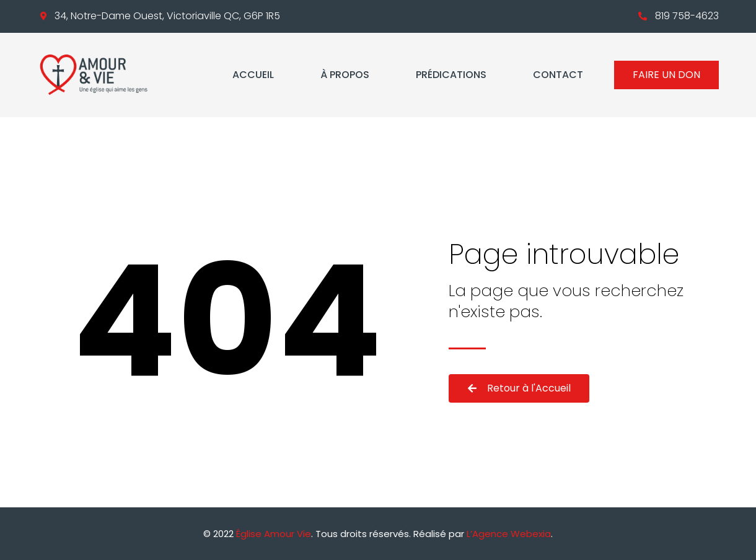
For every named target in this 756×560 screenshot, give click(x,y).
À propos (345, 75)
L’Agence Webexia (509, 534)
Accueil (253, 75)
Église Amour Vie (274, 534)
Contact (558, 75)
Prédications (451, 75)
